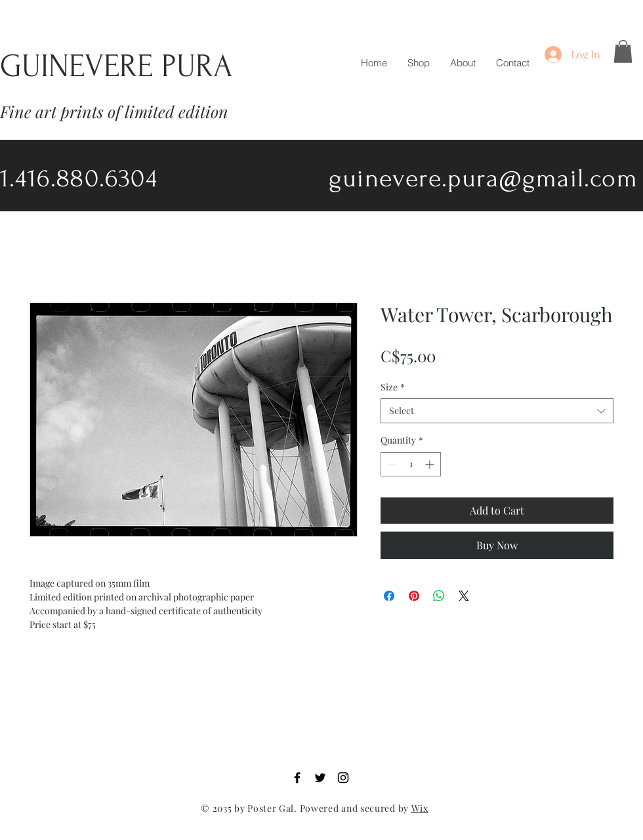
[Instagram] (343, 778)
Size (393, 387)
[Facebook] (297, 778)
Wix (420, 808)
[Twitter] (320, 778)
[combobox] (497, 411)
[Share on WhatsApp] (439, 596)
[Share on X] (464, 596)
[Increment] (431, 464)
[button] (623, 52)
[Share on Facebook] (389, 596)
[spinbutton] (411, 464)
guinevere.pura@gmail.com (483, 178)
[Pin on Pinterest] (414, 596)
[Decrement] (391, 464)
